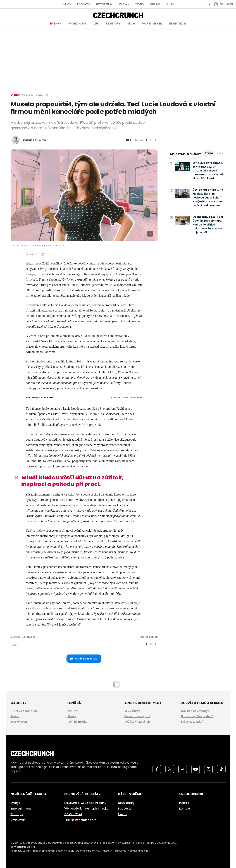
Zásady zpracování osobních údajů (53, 851)
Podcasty (84, 4)
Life (96, 24)
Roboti (15, 716)
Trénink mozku (77, 722)
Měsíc (220, 153)
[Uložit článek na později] (32, 254)
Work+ (140, 4)
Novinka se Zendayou (196, 711)
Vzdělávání (19, 820)
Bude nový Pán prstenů (197, 716)
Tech (131, 24)
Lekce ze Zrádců (192, 722)
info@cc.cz (29, 847)
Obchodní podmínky (88, 851)
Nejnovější (177, 24)
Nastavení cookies (139, 851)
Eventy (67, 4)
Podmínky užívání (21, 851)
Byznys (56, 24)
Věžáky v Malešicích (138, 722)
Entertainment (21, 809)
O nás (170, 4)
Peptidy (73, 711)
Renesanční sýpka (137, 716)
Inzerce (155, 4)
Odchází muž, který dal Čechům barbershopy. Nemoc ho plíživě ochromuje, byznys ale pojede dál (208, 225)
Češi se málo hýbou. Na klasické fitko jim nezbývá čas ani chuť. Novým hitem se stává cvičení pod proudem (208, 198)
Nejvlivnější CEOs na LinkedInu (85, 803)
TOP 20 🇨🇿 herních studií (81, 820)
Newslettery (104, 4)
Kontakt (185, 809)
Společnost (77, 24)
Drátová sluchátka (24, 711)
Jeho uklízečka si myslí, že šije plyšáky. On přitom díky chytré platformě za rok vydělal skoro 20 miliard (209, 171)
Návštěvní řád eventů (114, 851)
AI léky (72, 716)
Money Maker (152, 24)
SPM (15, 645)
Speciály (124, 4)
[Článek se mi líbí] (44, 254)
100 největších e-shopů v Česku (86, 809)
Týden (209, 153)
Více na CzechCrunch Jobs (127, 398)
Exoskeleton (19, 722)
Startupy (113, 24)
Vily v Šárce (132, 711)
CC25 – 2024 (73, 814)
